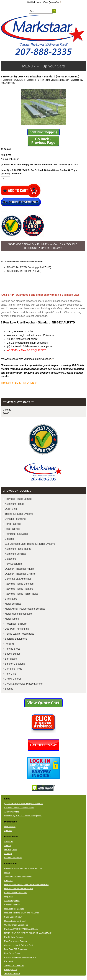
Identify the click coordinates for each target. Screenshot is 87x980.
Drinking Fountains (15, 519)
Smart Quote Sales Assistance (18, 876)
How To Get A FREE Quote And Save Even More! (26, 885)
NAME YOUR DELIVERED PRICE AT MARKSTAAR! (28, 933)
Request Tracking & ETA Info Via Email (22, 913)
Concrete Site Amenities (18, 579)
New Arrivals (10, 827)
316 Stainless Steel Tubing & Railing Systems (30, 544)
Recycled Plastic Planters (19, 589)
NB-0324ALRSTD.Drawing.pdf (24, 267)
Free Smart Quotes (13, 953)
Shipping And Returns (14, 965)
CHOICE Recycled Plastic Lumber (24, 684)
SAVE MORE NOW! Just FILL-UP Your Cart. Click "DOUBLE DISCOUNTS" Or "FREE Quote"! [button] (43, 246)
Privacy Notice (11, 969)
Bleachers (7, 80)
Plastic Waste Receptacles (20, 634)
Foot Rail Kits (12, 529)
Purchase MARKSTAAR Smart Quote (21, 929)
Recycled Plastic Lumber (19, 499)
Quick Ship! (11, 509)
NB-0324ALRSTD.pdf (19, 271)
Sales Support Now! (13, 917)
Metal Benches (13, 604)
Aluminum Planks (14, 504)
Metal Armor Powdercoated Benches (25, 609)
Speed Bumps (13, 654)
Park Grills (11, 674)
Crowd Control (13, 679)
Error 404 (8, 961)
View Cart (9, 841)
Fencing (9, 644)
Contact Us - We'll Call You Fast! (19, 945)
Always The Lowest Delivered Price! (20, 957)
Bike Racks (11, 599)
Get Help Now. (34, 2)
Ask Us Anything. (12, 812)
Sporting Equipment (16, 639)
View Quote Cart (52, 2)
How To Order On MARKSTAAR (19, 888)
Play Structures (13, 564)
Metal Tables (12, 619)
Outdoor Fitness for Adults (19, 569)
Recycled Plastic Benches (19, 584)
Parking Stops (13, 649)
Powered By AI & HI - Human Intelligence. (23, 816)
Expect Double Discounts (16, 893)
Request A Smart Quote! (15, 921)
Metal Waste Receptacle (18, 614)
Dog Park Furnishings (17, 629)
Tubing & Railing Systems (19, 514)
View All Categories (13, 858)
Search (7, 845)
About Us (8, 880)
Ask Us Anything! (12, 901)
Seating (9, 689)
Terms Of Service (12, 973)
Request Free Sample (14, 909)
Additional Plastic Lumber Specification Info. (24, 868)
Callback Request (12, 905)
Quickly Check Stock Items (16, 925)
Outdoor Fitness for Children (21, 574)
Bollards (9, 539)
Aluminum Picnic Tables (18, 549)
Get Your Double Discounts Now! (19, 808)
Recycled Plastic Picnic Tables (22, 594)
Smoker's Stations (15, 664)
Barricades (11, 659)
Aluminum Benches (16, 554)
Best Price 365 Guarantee (16, 949)
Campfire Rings (13, 669)
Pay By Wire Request (14, 937)
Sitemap (8, 854)
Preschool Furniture (16, 624)
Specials (8, 830)
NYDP (7, 872)
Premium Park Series (17, 534)
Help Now (9, 897)
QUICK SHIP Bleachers (25, 80)
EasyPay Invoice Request (16, 941)
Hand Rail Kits (13, 524)
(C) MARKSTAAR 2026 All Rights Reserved (24, 804)
